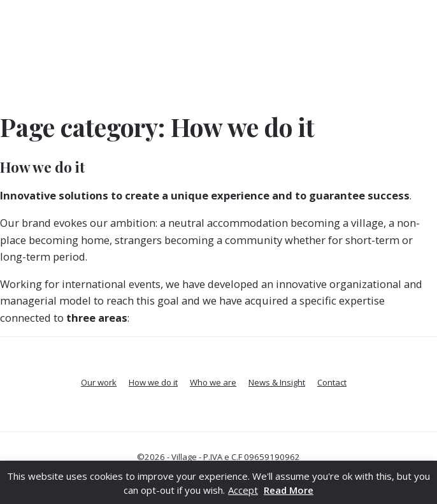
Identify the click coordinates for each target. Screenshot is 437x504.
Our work (99, 382)
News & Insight (277, 382)
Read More (289, 490)
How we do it (42, 167)
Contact (332, 382)
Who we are (213, 382)
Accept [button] (243, 490)
